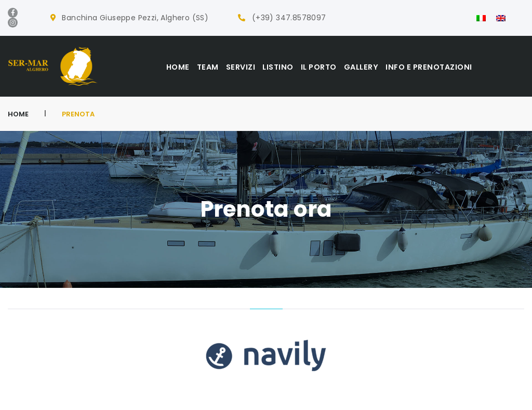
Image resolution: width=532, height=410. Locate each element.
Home (18, 114)
